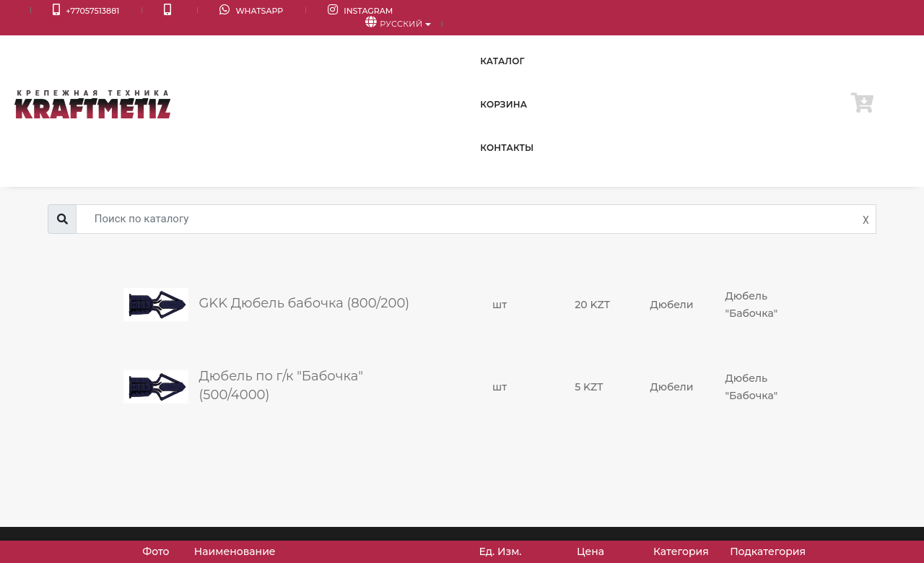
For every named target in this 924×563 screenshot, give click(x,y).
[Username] (476, 219)
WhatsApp (186, 11)
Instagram (274, 11)
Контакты (793, 43)
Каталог (639, 43)
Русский (864, 12)
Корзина (714, 43)
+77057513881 (64, 11)
